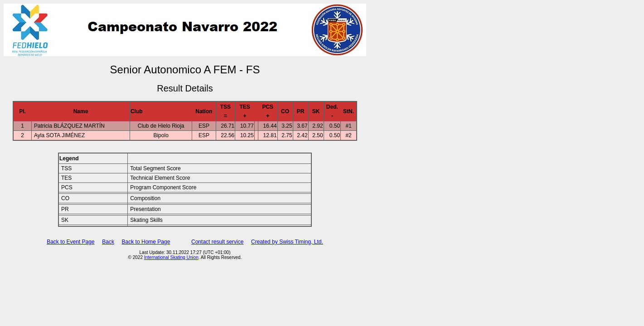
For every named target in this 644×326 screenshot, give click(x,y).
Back (108, 242)
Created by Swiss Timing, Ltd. (287, 242)
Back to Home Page (146, 242)
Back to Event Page (70, 242)
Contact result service (217, 242)
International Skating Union (171, 257)
